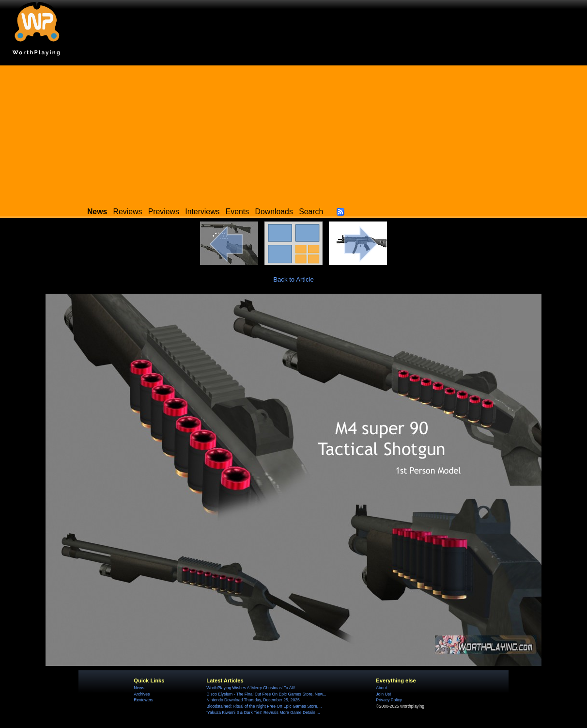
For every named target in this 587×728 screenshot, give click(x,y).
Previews (164, 212)
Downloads (274, 212)
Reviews (128, 212)
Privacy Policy (389, 700)
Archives (142, 694)
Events (237, 212)
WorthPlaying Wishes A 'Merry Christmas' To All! (250, 688)
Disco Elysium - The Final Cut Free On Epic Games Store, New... (266, 694)
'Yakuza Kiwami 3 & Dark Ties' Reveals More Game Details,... (263, 712)
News (139, 688)
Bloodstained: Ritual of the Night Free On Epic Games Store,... (264, 706)
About (381, 688)
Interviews (202, 212)
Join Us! (383, 694)
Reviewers (143, 700)
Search (311, 212)
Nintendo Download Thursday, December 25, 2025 (253, 700)
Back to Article (293, 279)
